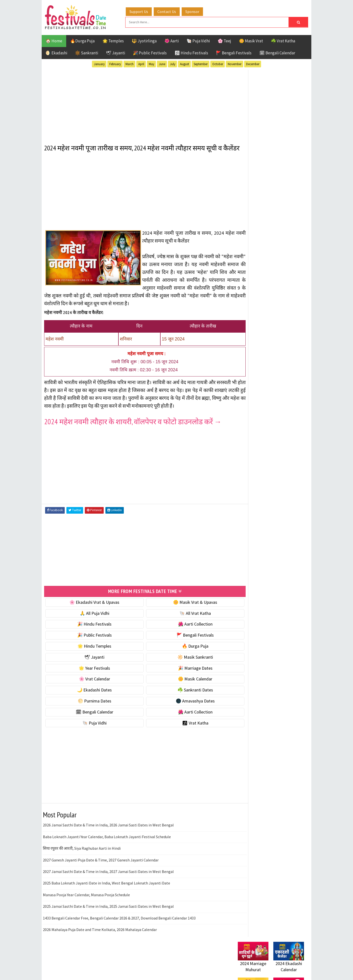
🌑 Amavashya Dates (182, 717)
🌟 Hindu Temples (90, 662)
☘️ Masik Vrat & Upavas (259, 305)
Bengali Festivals (254, 494)
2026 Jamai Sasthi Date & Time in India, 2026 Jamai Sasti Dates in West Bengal (108, 841)
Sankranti (247, 528)
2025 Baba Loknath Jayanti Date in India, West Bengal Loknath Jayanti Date (107, 899)
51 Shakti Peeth (252, 485)
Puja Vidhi (284, 520)
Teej (242, 537)
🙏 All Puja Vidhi (90, 629)
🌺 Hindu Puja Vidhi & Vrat (261, 326)
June (162, 63)
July (173, 63)
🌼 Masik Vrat (251, 40)
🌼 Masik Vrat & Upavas (182, 618)
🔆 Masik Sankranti (182, 673)
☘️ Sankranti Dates (182, 706)
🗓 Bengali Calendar (277, 52)
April (141, 63)
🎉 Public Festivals (150, 52)
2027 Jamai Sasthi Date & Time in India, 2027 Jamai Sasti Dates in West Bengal (108, 887)
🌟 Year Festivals (90, 684)
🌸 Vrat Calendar (90, 695)
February (115, 63)
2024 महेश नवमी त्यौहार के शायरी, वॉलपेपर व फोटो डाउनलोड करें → (133, 438)
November (235, 63)
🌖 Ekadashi (56, 52)
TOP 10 (293, 528)
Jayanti (281, 502)
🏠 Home (54, 40)
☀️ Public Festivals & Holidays (265, 336)
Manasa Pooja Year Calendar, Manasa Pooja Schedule (86, 910)
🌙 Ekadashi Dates (90, 706)
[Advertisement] (136, 103)
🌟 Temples (113, 40)
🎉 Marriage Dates (182, 684)
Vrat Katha (284, 537)
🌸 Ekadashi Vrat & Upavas (90, 618)
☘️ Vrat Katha (283, 40)
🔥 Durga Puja (182, 662)
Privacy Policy (248, 671)
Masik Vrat (276, 511)
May (151, 63)
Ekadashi (285, 494)
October (218, 63)
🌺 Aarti (172, 40)
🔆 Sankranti (87, 52)
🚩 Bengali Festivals (234, 52)
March (130, 63)
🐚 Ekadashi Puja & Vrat (259, 295)
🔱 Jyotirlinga (144, 40)
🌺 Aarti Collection (182, 640)
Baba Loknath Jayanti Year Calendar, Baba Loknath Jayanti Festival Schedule (107, 852)
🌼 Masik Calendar (182, 695)
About (241, 647)
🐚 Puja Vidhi (198, 40)
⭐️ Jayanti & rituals (255, 316)
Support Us (143, 11)
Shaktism (272, 528)
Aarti (278, 485)
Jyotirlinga (249, 511)
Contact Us (171, 11)
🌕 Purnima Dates (90, 717)
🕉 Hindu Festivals (191, 52)
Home (241, 639)
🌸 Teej (224, 40)
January (99, 63)
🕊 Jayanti (115, 52)
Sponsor (197, 11)
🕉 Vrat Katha (182, 739)
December (253, 63)
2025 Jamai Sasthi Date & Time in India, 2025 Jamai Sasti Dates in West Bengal (108, 922)
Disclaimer (245, 663)
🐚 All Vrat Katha (182, 629)
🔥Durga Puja (82, 40)
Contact (243, 655)
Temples (260, 537)
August (184, 63)
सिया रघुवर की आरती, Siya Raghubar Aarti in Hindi (82, 864)
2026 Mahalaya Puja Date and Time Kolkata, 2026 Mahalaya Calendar (100, 945)
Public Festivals (253, 520)
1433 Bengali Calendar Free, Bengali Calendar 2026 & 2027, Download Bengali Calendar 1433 (119, 934)
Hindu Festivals (253, 502)
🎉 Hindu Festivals (90, 640)
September (201, 63)
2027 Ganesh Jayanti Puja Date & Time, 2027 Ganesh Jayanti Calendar (101, 876)
